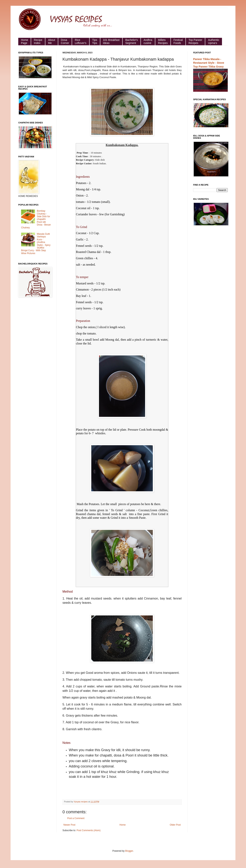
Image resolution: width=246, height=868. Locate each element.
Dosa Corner (65, 41)
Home (123, 825)
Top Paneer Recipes (195, 41)
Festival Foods (178, 41)
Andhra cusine (148, 41)
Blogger (129, 851)
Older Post (175, 825)
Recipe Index (38, 41)
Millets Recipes (163, 41)
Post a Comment (76, 818)
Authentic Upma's (214, 41)
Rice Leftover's (81, 41)
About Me (52, 41)
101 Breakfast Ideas (111, 41)
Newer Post (69, 825)
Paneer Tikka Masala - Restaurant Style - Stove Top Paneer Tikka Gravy (209, 63)
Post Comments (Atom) (89, 830)
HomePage (25, 41)
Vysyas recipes (81, 802)
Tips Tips (95, 41)
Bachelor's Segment (132, 41)
